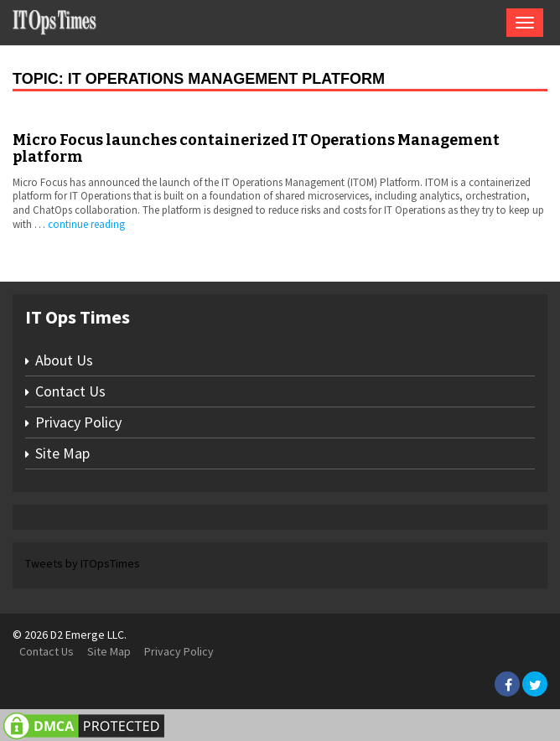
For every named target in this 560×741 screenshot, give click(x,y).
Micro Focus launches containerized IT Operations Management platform (256, 148)
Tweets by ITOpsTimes (83, 563)
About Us (64, 360)
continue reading (86, 224)
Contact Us (70, 391)
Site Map (62, 453)
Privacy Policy (78, 422)
